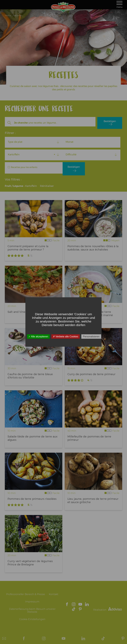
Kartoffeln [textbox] (14, 155)
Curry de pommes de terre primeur (91, 374)
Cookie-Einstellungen (32, 619)
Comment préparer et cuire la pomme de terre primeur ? (28, 248)
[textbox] (34, 142)
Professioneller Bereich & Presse (26, 594)
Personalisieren (91, 337)
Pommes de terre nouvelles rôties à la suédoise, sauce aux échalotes (93, 248)
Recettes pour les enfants (24, 167)
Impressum (32, 602)
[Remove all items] (55, 154)
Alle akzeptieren (38, 337)
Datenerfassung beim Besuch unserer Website (32, 610)
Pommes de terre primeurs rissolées (32, 499)
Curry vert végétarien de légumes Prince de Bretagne (30, 563)
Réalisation (108, 610)
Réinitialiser (47, 186)
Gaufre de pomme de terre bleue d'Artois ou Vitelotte (30, 376)
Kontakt (54, 594)
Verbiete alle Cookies (66, 337)
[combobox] (34, 142)
